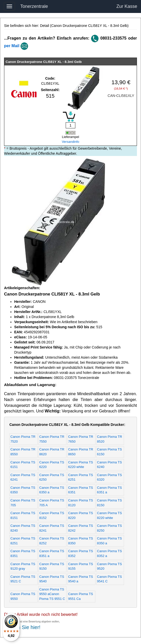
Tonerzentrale (34, 6)
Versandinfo (71, 142)
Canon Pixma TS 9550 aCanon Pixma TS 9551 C (52, 594)
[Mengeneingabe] (70, 125)
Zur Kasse (127, 6)
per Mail (12, 46)
